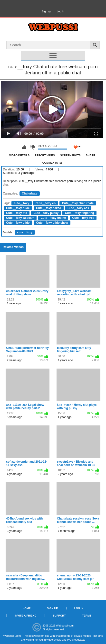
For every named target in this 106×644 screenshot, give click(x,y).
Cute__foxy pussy (46, 213)
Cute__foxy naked (49, 208)
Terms (87, 616)
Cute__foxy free (83, 218)
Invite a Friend (26, 616)
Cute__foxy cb (46, 203)
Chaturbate (30, 194)
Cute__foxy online (53, 218)
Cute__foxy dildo (18, 223)
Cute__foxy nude (18, 208)
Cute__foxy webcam (20, 218)
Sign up (46, 11)
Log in (60, 11)
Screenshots (70, 155)
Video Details (19, 155)
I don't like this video (32, 147)
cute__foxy (22, 203)
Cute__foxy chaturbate (78, 203)
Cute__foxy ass (78, 208)
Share (91, 155)
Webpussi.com (65, 626)
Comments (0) (52, 163)
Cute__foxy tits (17, 213)
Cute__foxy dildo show (52, 223)
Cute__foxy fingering (79, 213)
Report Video (45, 155)
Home (26, 608)
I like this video (24, 147)
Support (59, 616)
